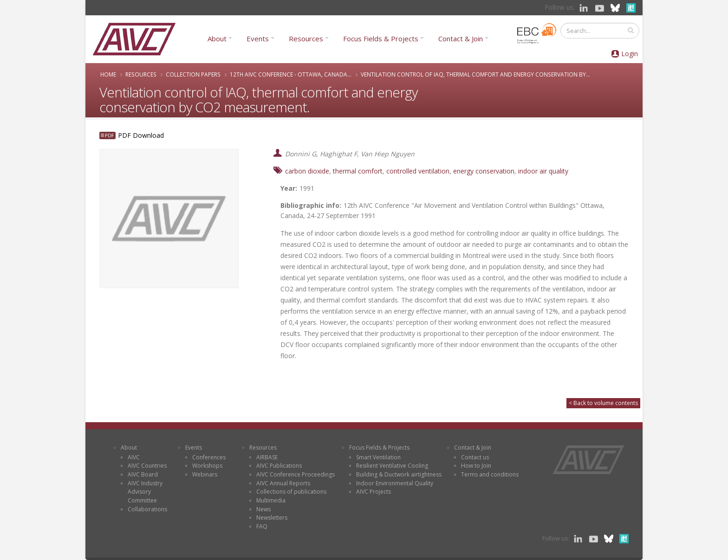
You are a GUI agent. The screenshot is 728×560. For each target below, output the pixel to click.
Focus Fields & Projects (381, 39)
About (217, 39)
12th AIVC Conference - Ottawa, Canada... (291, 74)
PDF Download (141, 135)
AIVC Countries (147, 466)
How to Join (476, 466)
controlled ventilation (418, 171)
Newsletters (272, 518)
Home (108, 74)
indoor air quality (543, 171)
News (263, 509)
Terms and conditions (490, 474)
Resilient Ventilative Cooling (392, 466)
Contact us (475, 457)
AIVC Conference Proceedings (296, 474)
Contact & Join (461, 39)
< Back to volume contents (603, 403)
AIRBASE (267, 457)
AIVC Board (143, 474)
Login (630, 54)
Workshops (207, 466)
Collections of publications (291, 492)
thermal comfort (358, 171)
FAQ (262, 526)
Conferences (209, 457)
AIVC (134, 457)
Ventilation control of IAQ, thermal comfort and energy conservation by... (475, 74)
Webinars (205, 474)
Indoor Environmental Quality (395, 483)
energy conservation (484, 171)
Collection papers (193, 74)
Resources (306, 39)
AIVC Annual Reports (283, 483)
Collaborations (147, 509)
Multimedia (271, 500)
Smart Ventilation (378, 457)
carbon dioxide (307, 171)
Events (258, 39)
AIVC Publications (279, 466)
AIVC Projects (374, 492)
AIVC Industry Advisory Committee (145, 492)
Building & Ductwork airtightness (399, 474)
